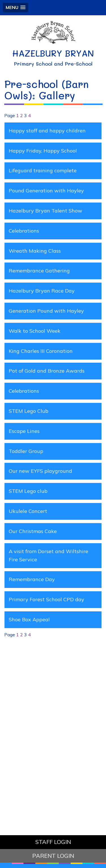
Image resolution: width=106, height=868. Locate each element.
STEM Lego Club (29, 411)
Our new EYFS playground (40, 471)
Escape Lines (24, 431)
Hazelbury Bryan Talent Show (46, 211)
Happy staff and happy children (47, 131)
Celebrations (24, 231)
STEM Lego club (28, 491)
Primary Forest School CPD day (46, 599)
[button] (16, 7)
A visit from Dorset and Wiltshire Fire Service (48, 555)
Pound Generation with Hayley (46, 191)
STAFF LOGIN (53, 842)
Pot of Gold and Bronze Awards (47, 371)
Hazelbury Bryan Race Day (42, 291)
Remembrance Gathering (39, 271)
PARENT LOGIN (53, 856)
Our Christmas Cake (33, 531)
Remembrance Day (32, 579)
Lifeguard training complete (43, 170)
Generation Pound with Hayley (46, 311)
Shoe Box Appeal (29, 619)
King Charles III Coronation (41, 351)
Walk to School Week (35, 331)
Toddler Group (26, 451)
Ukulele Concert (28, 511)
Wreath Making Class (35, 251)
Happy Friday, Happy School (43, 151)
